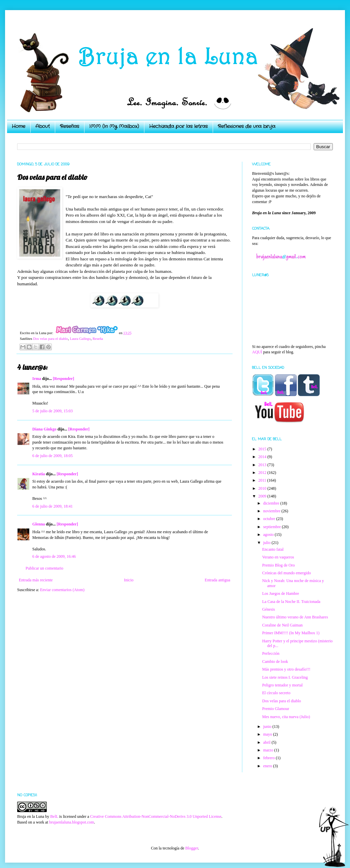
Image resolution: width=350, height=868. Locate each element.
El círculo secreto (276, 693)
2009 (263, 496)
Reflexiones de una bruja (247, 126)
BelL (54, 816)
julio (267, 543)
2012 (263, 473)
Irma (37, 379)
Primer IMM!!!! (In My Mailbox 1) (291, 633)
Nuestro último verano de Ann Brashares (295, 617)
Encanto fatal (273, 549)
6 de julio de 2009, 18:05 (53, 456)
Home (19, 126)
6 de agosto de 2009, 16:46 (54, 556)
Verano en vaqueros (278, 557)
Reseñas (69, 126)
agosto (269, 535)
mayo (268, 734)
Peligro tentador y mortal (282, 685)
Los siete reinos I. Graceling (285, 677)
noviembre (272, 511)
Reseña (98, 339)
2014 (263, 457)
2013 (263, 465)
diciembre (272, 503)
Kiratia (39, 474)
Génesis (269, 609)
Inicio (129, 580)
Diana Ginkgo (44, 429)
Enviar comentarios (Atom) (62, 590)
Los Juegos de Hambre (281, 593)
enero (268, 766)
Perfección (271, 653)
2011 (263, 480)
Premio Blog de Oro (278, 565)
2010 (263, 488)
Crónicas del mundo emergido (287, 573)
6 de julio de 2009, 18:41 (53, 506)
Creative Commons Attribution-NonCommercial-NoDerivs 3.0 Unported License (156, 816)
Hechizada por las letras (178, 126)
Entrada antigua (217, 580)
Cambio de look (275, 662)
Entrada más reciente (36, 580)
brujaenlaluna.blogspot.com (72, 822)
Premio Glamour (276, 709)
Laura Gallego (80, 339)
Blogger (191, 848)
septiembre (273, 527)
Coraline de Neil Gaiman (282, 625)
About (43, 126)
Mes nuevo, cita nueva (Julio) (286, 717)
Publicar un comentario (44, 568)
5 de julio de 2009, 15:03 (53, 411)
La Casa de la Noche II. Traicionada (291, 602)
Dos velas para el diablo (50, 339)
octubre (270, 519)
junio (268, 727)
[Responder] (63, 379)
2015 (263, 449)
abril (267, 742)
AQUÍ (257, 352)
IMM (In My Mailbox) (114, 126)
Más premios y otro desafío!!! (286, 669)
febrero (270, 758)
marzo (269, 750)
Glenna (39, 524)
